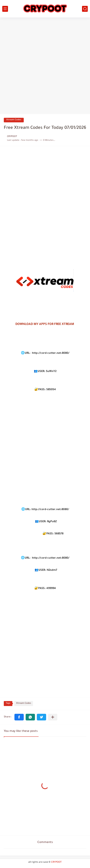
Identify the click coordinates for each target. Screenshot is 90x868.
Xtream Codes (14, 120)
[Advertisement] (45, 66)
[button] (19, 717)
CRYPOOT (56, 862)
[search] (85, 9)
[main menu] (5, 9)
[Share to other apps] (53, 717)
